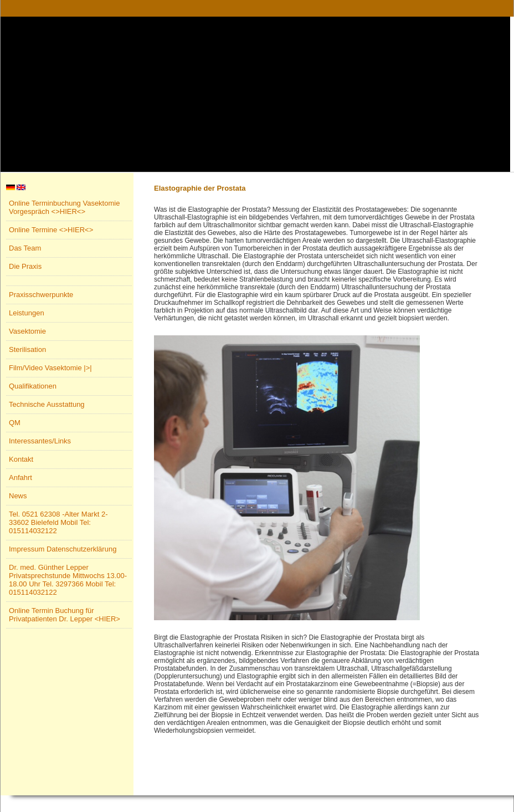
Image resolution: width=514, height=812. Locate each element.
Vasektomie (27, 331)
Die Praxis (25, 266)
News (18, 496)
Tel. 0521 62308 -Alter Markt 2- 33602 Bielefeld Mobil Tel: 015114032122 (58, 522)
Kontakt (21, 459)
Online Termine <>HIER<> (51, 230)
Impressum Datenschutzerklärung (63, 549)
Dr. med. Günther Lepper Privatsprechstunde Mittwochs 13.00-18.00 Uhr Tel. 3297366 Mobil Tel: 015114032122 (68, 580)
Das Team (25, 248)
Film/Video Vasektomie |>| (50, 368)
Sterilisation (27, 349)
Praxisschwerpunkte (41, 295)
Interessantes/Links (40, 441)
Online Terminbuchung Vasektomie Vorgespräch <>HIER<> (64, 207)
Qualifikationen (33, 386)
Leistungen (27, 313)
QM (15, 423)
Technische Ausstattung (47, 404)
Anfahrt (20, 478)
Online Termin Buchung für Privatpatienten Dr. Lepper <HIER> (65, 615)
